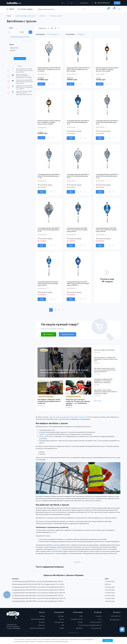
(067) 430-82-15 (116, 616)
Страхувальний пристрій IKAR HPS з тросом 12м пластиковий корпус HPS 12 (77, 230)
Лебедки (42, 616)
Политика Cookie (96, 628)
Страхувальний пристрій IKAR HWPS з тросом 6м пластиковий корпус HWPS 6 (38, 601)
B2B (63, 625)
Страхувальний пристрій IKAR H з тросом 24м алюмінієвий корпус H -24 (49, 176)
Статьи (81, 625)
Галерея (80, 622)
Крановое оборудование (37, 628)
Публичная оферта (96, 622)
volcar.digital (16, 628)
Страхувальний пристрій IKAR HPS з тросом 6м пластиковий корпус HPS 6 (48, 283)
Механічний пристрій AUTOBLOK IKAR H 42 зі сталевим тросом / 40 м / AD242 (78, 69)
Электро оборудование (38, 619)
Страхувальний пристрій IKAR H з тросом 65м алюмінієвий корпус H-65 (49, 230)
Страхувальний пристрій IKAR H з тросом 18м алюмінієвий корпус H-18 (107, 122)
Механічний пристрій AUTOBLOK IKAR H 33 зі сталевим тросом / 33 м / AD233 (49, 69)
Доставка (61, 616)
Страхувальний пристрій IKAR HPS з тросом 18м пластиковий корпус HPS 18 (106, 230)
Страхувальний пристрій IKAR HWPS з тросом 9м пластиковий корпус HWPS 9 (24, 82)
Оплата (62, 619)
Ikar (12, 50)
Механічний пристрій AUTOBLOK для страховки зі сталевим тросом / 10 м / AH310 (107, 69)
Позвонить (50, 334)
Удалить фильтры (20, 59)
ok (30, 32)
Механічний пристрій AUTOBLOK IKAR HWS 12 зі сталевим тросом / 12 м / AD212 (24, 76)
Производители (59, 622)
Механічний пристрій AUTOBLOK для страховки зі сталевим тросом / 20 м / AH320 (49, 122)
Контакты (99, 616)
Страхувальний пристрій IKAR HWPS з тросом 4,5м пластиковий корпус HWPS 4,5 (24, 93)
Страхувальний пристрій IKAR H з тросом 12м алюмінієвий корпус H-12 (78, 122)
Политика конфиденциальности (92, 625)
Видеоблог (79, 628)
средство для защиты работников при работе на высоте (68, 417)
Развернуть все (73, 633)
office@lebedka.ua (115, 620)
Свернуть (77, 562)
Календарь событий (77, 619)
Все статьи (98, 401)
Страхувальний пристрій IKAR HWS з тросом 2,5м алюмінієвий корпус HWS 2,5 (24, 70)
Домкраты (42, 622)
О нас (100, 619)
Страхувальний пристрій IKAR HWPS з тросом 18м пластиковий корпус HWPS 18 (38, 590)
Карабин (42, 434)
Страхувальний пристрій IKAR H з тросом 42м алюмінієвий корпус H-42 (107, 176)
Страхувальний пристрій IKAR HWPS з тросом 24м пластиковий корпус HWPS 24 (38, 593)
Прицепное (42, 625)
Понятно (108, 640)
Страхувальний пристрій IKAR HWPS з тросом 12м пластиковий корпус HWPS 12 (78, 283)
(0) (48, 74)
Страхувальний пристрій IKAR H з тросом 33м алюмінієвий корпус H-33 (78, 176)
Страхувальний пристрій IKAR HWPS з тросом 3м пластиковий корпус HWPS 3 (24, 87)
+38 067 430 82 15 (103, 3)
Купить (41, 84)
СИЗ (55, 532)
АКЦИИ (62, 628)
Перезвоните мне (68, 334)
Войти (117, 3)
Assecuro (13, 48)
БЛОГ (81, 616)
